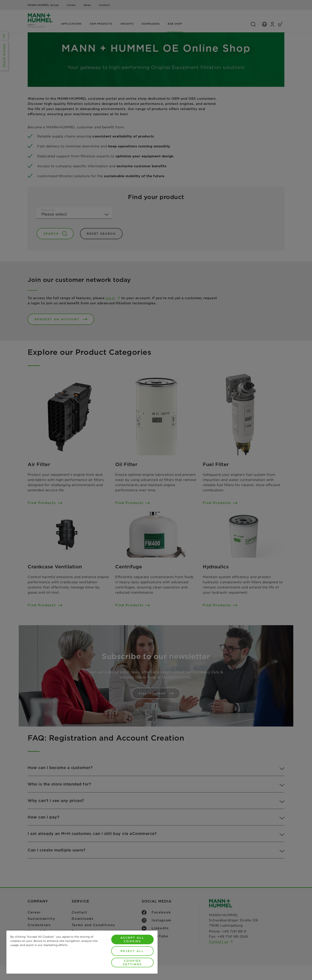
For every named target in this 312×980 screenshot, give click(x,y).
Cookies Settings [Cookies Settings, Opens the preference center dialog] (132, 963)
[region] (82, 952)
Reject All (132, 951)
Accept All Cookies (132, 939)
